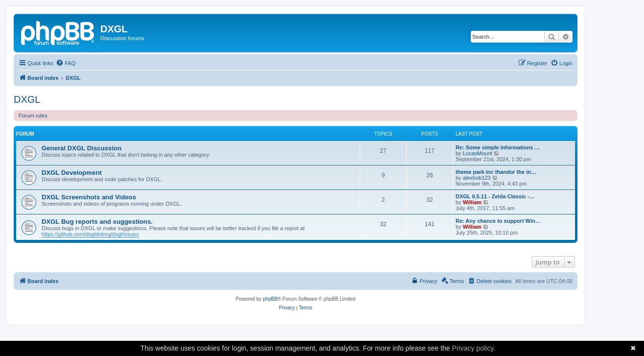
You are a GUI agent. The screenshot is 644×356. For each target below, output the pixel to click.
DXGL (27, 99)
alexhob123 (477, 178)
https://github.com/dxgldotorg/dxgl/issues (90, 234)
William (472, 202)
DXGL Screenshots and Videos (89, 197)
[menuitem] (66, 63)
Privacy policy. (474, 348)
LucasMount (478, 153)
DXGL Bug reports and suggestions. (97, 222)
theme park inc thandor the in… (496, 172)
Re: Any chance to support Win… (498, 221)
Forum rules (33, 116)
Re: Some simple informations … (498, 147)
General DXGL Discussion (81, 148)
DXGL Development (72, 173)
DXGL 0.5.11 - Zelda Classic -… (495, 196)
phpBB (270, 299)
